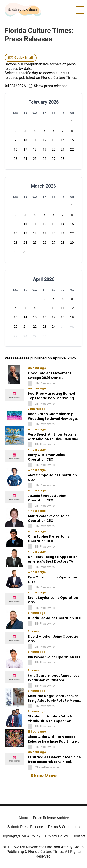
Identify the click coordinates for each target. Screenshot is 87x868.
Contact (79, 836)
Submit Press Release (25, 827)
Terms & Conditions (64, 827)
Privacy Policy (56, 836)
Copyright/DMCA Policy (21, 836)
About (23, 818)
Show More (44, 776)
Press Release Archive (51, 818)
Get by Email (21, 58)
